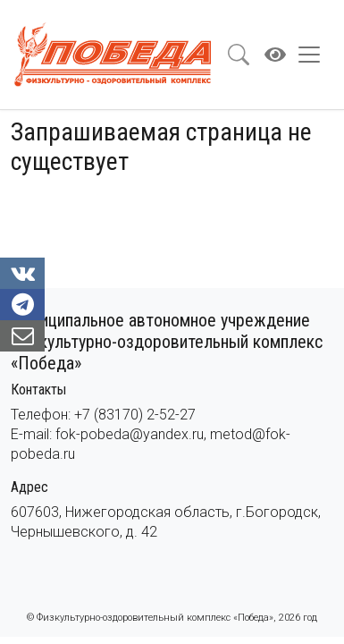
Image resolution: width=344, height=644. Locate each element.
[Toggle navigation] (315, 55)
